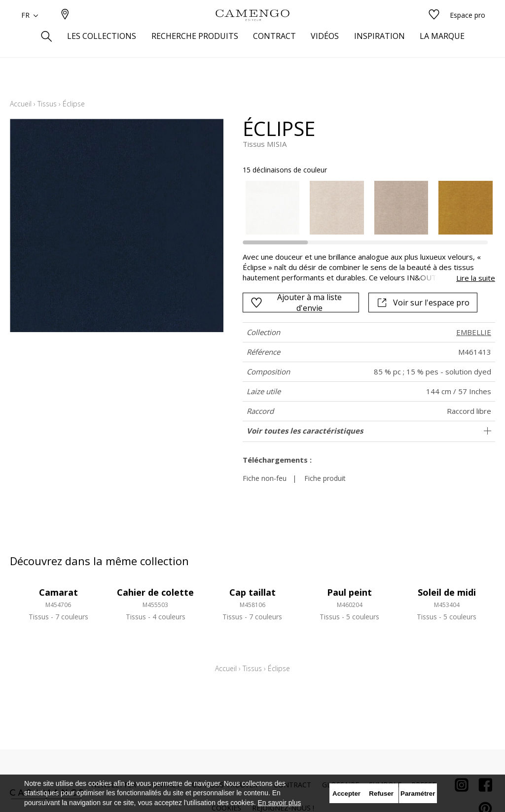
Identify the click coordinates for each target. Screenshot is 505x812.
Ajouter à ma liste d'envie (296, 303)
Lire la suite (476, 278)
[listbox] (364, 208)
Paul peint (349, 592)
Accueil (21, 104)
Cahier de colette (155, 592)
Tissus (47, 104)
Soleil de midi (447, 592)
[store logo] (252, 31)
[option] (273, 208)
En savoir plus (280, 803)
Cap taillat (252, 592)
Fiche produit (325, 478)
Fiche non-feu (265, 478)
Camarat (58, 592)
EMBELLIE (474, 332)
